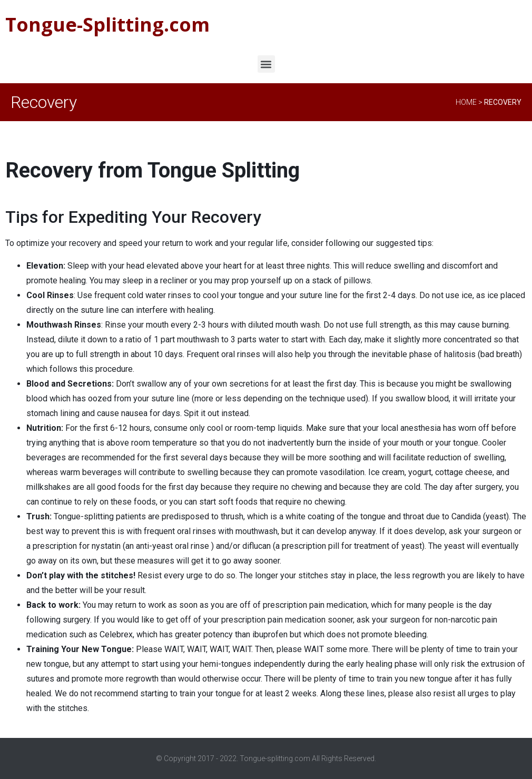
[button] (266, 64)
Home (466, 102)
